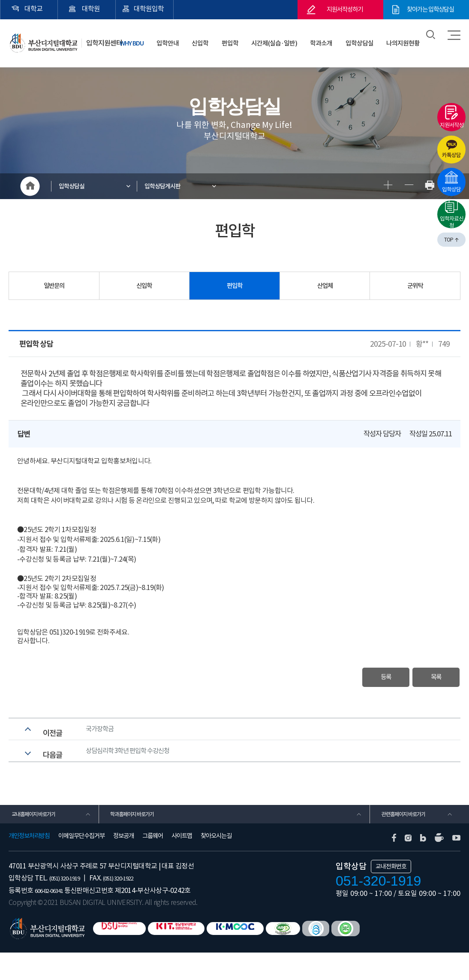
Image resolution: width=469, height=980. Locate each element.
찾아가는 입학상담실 (431, 10)
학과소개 (337, 38)
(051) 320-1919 (70, 905)
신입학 (234, 38)
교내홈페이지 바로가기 (39, 838)
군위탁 (415, 286)
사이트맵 (182, 864)
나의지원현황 (406, 38)
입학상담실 (368, 38)
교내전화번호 (391, 894)
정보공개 (123, 864)
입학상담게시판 (171, 186)
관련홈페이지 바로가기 (409, 838)
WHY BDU (176, 38)
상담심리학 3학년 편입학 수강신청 (135, 767)
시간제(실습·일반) (295, 38)
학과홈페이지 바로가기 (138, 838)
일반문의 (54, 286)
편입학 (257, 38)
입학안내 (208, 38)
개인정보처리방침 (29, 864)
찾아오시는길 (216, 864)
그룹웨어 (153, 864)
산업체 (325, 286)
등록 (354, 679)
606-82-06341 (54, 918)
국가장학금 (102, 736)
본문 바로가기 (0, 0)
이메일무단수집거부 (81, 864)
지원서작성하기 (345, 10)
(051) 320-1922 (135, 905)
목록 (425, 679)
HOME (30, 186)
